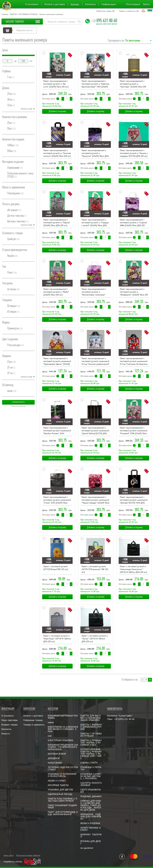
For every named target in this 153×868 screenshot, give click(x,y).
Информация (109, 4)
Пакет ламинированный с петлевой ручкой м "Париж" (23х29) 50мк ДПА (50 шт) (57, 223)
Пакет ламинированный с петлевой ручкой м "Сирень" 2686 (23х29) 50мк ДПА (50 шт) (134, 223)
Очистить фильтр (18, 406)
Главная (5, 14)
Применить (18, 402)
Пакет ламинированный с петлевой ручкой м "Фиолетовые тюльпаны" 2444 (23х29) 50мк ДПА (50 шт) (94, 292)
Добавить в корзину (57, 111)
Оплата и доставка (55, 4)
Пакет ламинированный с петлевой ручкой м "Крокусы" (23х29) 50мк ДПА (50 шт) (95, 153)
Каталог (75, 4)
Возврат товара (9, 725)
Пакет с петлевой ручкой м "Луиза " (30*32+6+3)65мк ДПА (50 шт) (95, 639)
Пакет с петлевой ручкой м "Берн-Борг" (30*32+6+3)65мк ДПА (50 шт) (57, 639)
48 (146, 680)
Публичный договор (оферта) (28, 855)
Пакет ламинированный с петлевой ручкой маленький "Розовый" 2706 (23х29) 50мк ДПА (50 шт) (134, 431)
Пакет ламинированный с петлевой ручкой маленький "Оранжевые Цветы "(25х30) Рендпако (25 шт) (57, 361)
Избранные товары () (105, 11)
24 (142, 680)
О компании (32, 4)
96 (150, 680)
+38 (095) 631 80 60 (124, 719)
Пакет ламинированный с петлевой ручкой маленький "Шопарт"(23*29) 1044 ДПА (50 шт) (134, 500)
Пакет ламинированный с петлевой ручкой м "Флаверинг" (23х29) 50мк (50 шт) (134, 292)
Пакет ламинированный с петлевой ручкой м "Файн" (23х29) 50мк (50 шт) (56, 292)
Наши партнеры (10, 720)
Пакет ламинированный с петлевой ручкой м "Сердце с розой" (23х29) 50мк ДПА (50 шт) (95, 223)
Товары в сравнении (34, 725)
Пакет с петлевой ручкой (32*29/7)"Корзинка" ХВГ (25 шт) (95, 569)
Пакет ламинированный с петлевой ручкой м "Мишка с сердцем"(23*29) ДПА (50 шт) (134, 153)
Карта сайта (9, 855)
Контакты (90, 4)
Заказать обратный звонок (106, 24)
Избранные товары (33, 720)
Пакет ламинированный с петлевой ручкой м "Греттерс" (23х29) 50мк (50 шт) (133, 84)
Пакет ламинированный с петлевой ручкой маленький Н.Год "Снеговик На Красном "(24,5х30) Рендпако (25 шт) (134, 361)
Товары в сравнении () (129, 11)
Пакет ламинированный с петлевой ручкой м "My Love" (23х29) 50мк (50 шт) (56, 84)
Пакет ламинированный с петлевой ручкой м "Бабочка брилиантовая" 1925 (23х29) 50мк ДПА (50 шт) (95, 84)
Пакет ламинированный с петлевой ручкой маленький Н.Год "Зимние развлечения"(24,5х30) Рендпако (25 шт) (95, 361)
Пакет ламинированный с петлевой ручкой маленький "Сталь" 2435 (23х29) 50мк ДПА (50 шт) (57, 500)
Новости (6, 734)
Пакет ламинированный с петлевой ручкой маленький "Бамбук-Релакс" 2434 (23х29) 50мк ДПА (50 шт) (57, 431)
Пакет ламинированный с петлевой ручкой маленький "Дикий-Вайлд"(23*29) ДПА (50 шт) (95, 431)
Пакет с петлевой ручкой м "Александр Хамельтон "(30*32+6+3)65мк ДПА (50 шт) (133, 569)
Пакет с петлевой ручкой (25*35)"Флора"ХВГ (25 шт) (56, 568)
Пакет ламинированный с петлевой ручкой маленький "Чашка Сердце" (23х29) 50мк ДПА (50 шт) (95, 500)
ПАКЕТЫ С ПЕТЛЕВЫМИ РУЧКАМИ (24, 14)
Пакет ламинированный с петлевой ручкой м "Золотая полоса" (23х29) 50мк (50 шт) (57, 153)
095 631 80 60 (104, 20)
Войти (147, 4)
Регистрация (133, 4)
